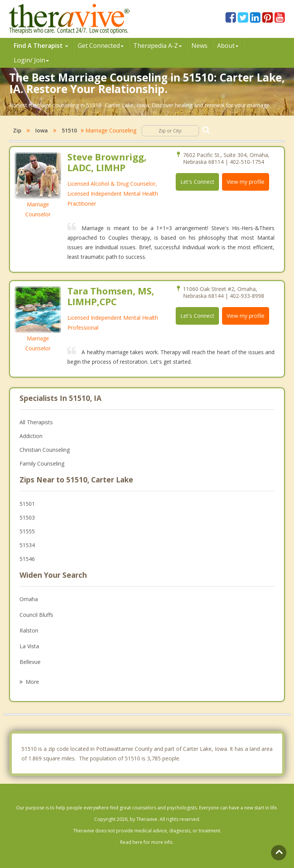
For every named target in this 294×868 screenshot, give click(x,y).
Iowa (42, 130)
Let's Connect (197, 182)
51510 (69, 130)
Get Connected (101, 46)
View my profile (246, 182)
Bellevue (30, 662)
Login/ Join (31, 60)
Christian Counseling (45, 450)
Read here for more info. (147, 842)
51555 (27, 531)
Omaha (29, 599)
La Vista (29, 646)
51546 (27, 559)
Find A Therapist (41, 46)
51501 (27, 504)
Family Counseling (42, 463)
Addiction (31, 436)
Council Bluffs (36, 615)
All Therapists (36, 422)
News (199, 46)
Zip (17, 130)
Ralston (29, 630)
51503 (27, 517)
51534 (27, 545)
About (228, 46)
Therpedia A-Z (158, 46)
